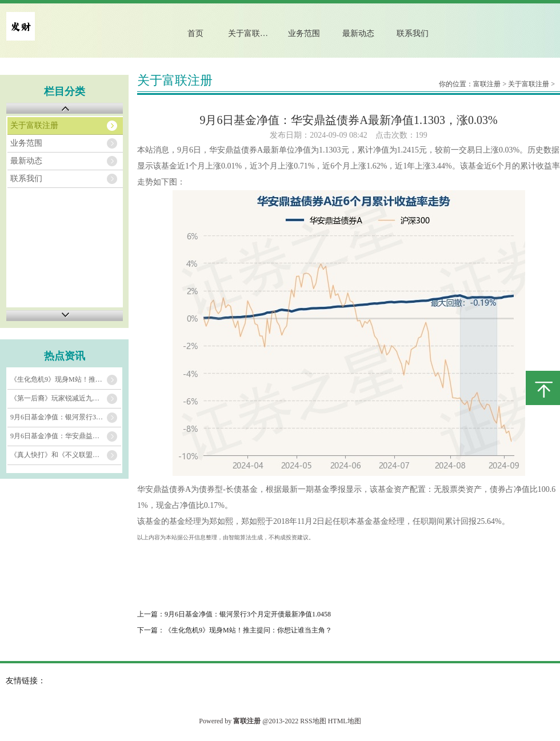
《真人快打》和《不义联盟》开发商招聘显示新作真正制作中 (66, 455)
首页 (195, 33)
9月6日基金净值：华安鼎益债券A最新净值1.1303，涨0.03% (66, 436)
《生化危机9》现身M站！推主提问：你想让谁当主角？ (66, 379)
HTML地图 (345, 721)
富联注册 (487, 84)
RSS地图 (313, 721)
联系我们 (413, 33)
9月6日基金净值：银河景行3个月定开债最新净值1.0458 (66, 417)
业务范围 (304, 33)
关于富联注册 (252, 33)
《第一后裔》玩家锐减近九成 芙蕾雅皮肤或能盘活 (66, 398)
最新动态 (358, 33)
